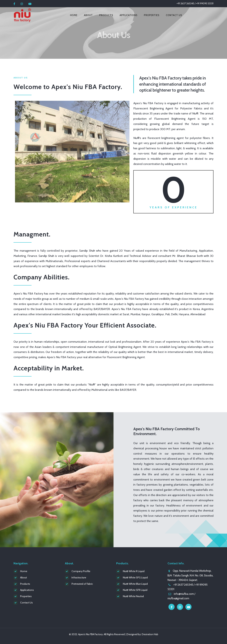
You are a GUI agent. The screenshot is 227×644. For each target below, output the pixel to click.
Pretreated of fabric (82, 584)
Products (106, 15)
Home (74, 15)
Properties (152, 15)
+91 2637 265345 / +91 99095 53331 (195, 3)
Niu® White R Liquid (134, 571)
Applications (129, 15)
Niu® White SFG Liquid (135, 577)
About (88, 15)
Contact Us (174, 15)
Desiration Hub (150, 634)
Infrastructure (79, 577)
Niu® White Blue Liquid (135, 584)
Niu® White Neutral (133, 596)
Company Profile (81, 571)
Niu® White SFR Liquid (135, 590)
